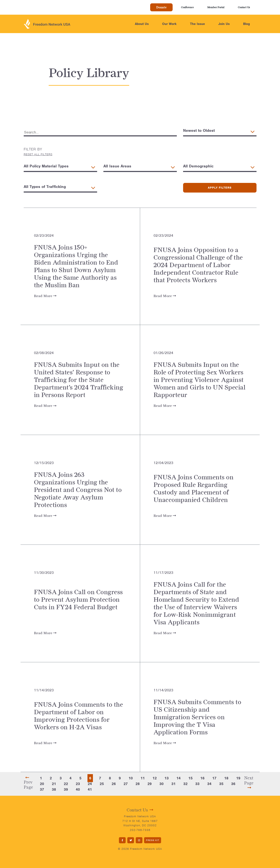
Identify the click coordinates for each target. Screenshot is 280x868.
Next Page (249, 783)
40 (78, 789)
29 (150, 784)
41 (90, 789)
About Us (142, 24)
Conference (187, 7)
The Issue (197, 24)
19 (238, 778)
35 (221, 784)
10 (131, 778)
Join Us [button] (224, 24)
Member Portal (216, 7)
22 (66, 784)
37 (42, 789)
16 (202, 778)
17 (214, 778)
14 (178, 778)
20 (42, 784)
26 (114, 784)
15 (190, 778)
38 (54, 789)
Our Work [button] (169, 24)
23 (78, 784)
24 (90, 784)
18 (226, 778)
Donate (161, 7)
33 (197, 784)
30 (161, 784)
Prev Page (28, 783)
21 (54, 784)
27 (126, 784)
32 (185, 784)
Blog (246, 24)
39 (66, 789)
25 (102, 784)
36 (233, 784)
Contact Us (244, 7)
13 (167, 778)
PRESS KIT (153, 840)
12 (155, 778)
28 (138, 784)
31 (173, 784)
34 (209, 784)
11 (143, 778)
